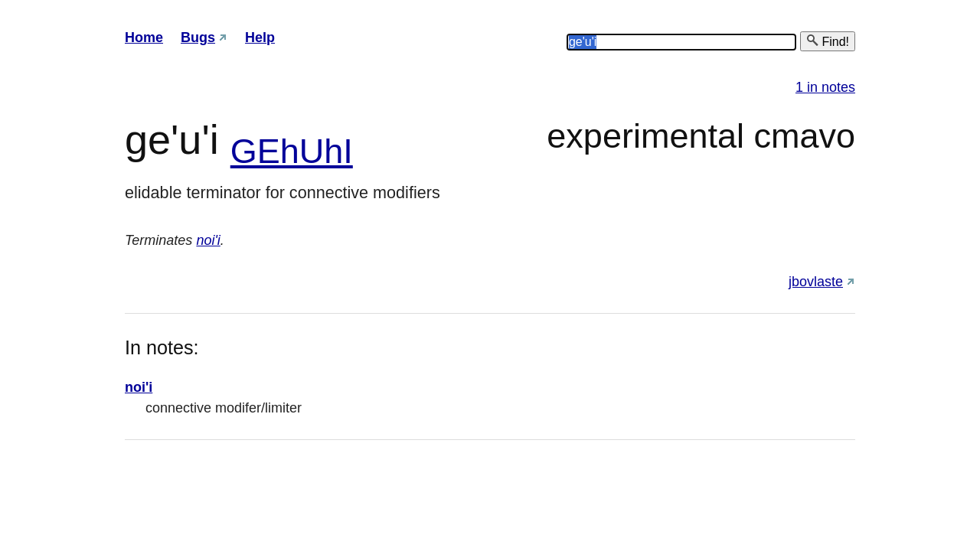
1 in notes (825, 87)
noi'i (208, 240)
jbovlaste (816, 282)
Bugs (198, 37)
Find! (828, 41)
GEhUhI (292, 151)
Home (144, 37)
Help (260, 37)
